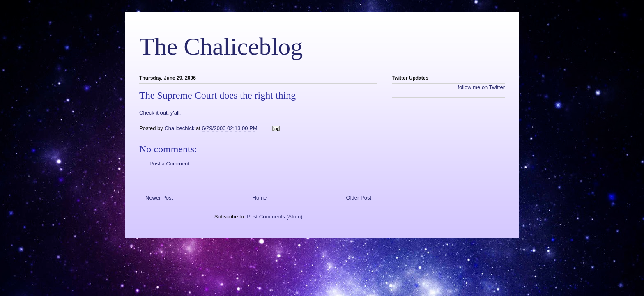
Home (260, 198)
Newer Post (159, 198)
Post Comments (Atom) (275, 217)
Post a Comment (169, 164)
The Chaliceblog (221, 46)
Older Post (359, 198)
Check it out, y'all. (160, 113)
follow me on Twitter (481, 87)
